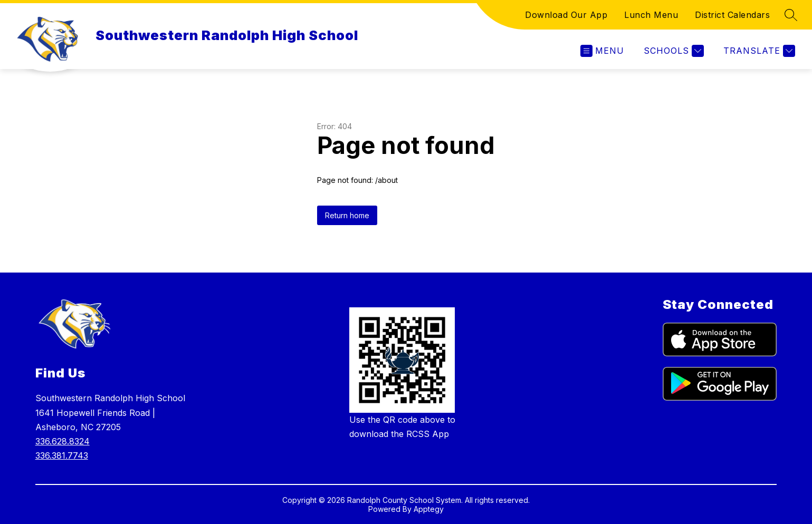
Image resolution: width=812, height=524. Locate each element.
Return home (347, 215)
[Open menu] (602, 51)
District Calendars (732, 15)
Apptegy (429, 509)
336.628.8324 (63, 441)
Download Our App (566, 15)
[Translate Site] (758, 51)
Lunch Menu (651, 15)
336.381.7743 (62, 455)
